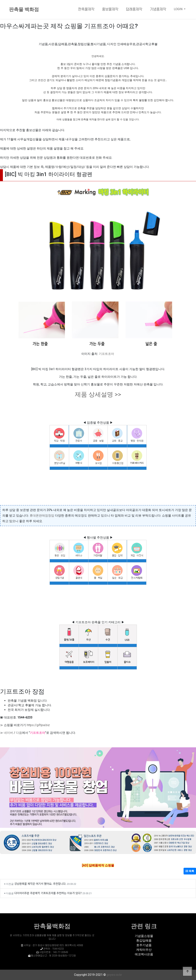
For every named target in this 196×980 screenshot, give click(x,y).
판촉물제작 (86, 9)
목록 (190, 871)
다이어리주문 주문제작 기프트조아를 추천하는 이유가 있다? (48, 893)
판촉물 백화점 (24, 9)
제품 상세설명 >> (98, 394)
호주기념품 (144, 945)
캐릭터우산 (144, 950)
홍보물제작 (110, 9)
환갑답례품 (144, 941)
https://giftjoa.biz (38, 725)
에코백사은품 (144, 954)
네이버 (8, 733)
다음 (19, 733)
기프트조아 (106, 354)
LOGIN (178, 9)
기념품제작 (158, 9)
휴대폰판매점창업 (42, 516)
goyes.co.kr (114, 975)
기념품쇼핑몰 (144, 936)
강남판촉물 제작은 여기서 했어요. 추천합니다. (40, 884)
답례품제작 (134, 9)
